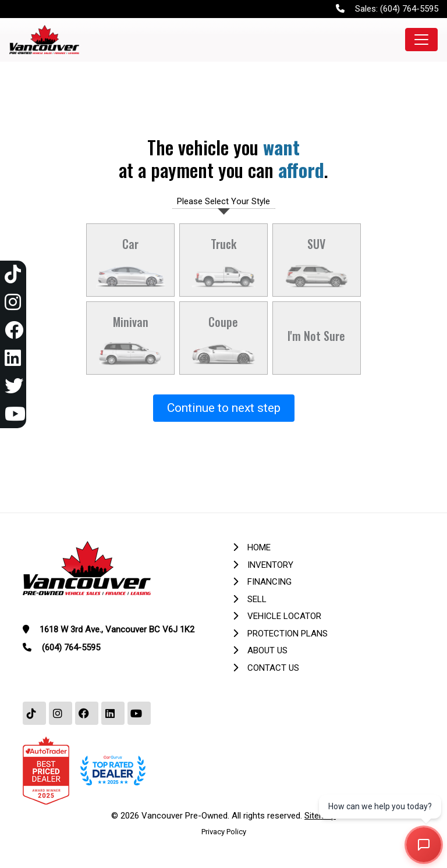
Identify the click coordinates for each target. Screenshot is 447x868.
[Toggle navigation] (421, 40)
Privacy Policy (224, 832)
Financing (269, 582)
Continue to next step (224, 408)
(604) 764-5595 (409, 9)
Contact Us (273, 668)
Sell (257, 599)
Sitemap (320, 816)
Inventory (270, 565)
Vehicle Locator (284, 616)
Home (259, 547)
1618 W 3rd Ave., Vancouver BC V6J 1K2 (117, 629)
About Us (267, 650)
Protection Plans (288, 634)
